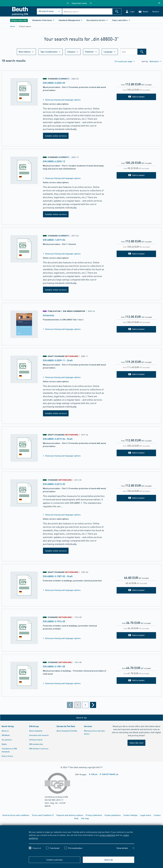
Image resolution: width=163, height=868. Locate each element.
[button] (130, 11)
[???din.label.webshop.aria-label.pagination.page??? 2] (85, 705)
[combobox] (87, 11)
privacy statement (107, 835)
